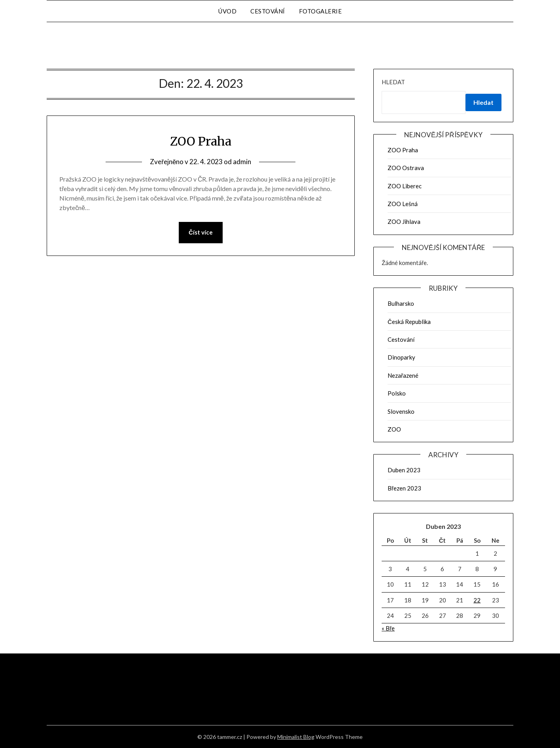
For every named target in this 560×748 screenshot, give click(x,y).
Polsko (397, 393)
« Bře (388, 628)
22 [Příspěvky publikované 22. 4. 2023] (477, 600)
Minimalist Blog (296, 737)
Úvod (227, 11)
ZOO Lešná (403, 204)
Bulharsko (401, 303)
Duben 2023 (404, 470)
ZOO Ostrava (406, 168)
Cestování (268, 11)
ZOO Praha (201, 141)
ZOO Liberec (405, 186)
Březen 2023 (404, 488)
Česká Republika (409, 322)
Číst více (201, 233)
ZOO (394, 429)
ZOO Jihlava (404, 222)
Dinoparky (401, 357)
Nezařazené (403, 375)
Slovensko (401, 411)
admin (242, 162)
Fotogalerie (321, 11)
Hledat (393, 82)
